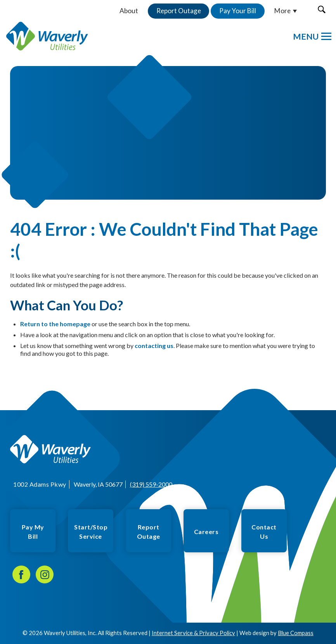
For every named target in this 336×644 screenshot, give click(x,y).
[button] (321, 9)
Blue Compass (296, 633)
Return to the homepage (55, 324)
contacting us (154, 345)
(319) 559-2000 (151, 484)
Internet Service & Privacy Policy (193, 633)
